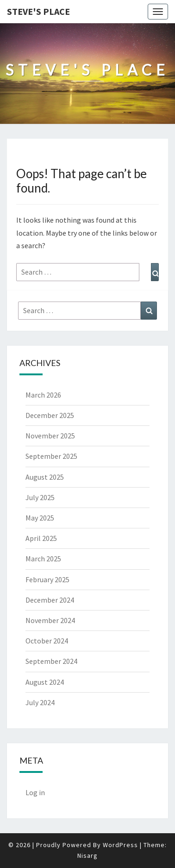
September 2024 (51, 661)
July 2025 (40, 497)
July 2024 (40, 702)
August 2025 (45, 477)
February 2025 (47, 579)
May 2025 (40, 518)
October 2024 (47, 641)
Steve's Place (38, 11)
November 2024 (50, 620)
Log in (35, 792)
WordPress (120, 845)
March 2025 (43, 559)
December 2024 (50, 600)
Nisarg (87, 855)
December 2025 (50, 415)
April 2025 (41, 538)
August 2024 (45, 682)
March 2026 (43, 395)
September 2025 (51, 456)
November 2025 (50, 436)
